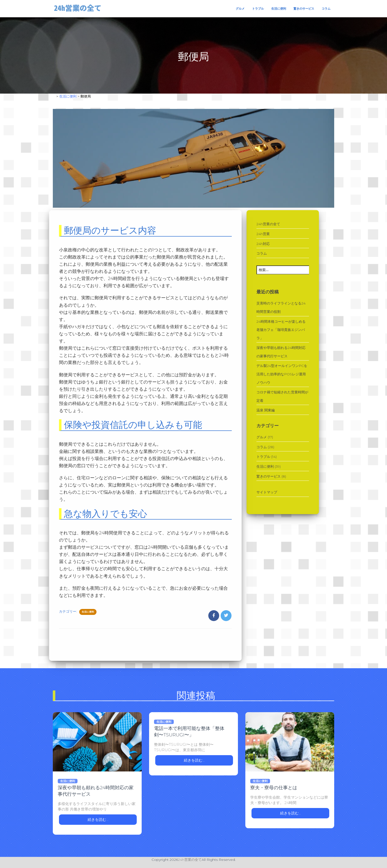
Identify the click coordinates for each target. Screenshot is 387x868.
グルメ (240, 9)
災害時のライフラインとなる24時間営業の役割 (281, 307)
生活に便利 (279, 9)
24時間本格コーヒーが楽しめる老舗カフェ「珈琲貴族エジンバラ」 (281, 330)
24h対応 (263, 244)
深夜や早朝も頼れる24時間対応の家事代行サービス (281, 352)
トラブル (258, 9)
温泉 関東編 (266, 410)
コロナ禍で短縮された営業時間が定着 (282, 396)
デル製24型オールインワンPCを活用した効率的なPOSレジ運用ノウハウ (282, 374)
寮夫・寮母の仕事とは (274, 788)
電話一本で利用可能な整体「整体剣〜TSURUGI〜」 (189, 732)
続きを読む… (98, 819)
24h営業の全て (268, 224)
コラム (326, 9)
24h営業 (263, 234)
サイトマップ (267, 492)
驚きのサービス (304, 9)
